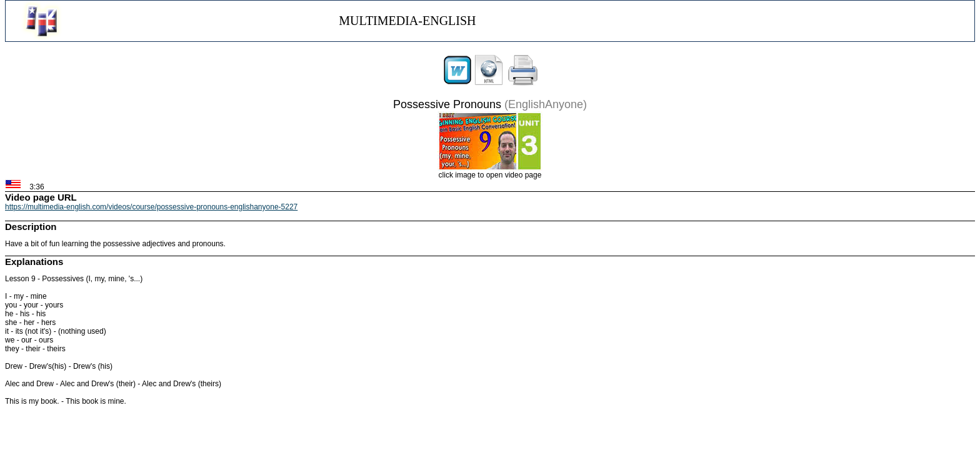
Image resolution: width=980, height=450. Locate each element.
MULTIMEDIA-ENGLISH (407, 21)
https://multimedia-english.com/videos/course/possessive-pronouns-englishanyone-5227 (151, 207)
